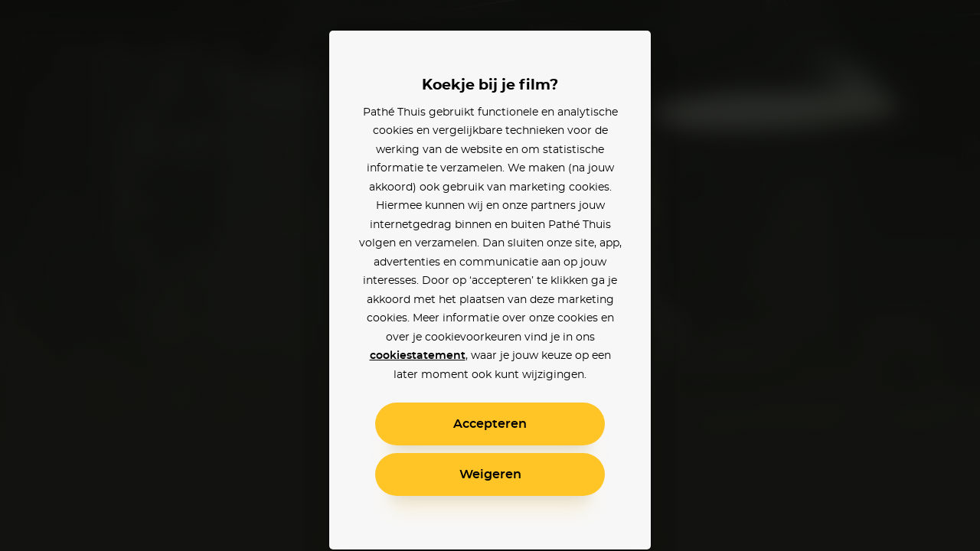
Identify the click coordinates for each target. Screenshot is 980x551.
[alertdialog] (490, 275)
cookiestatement (418, 356)
